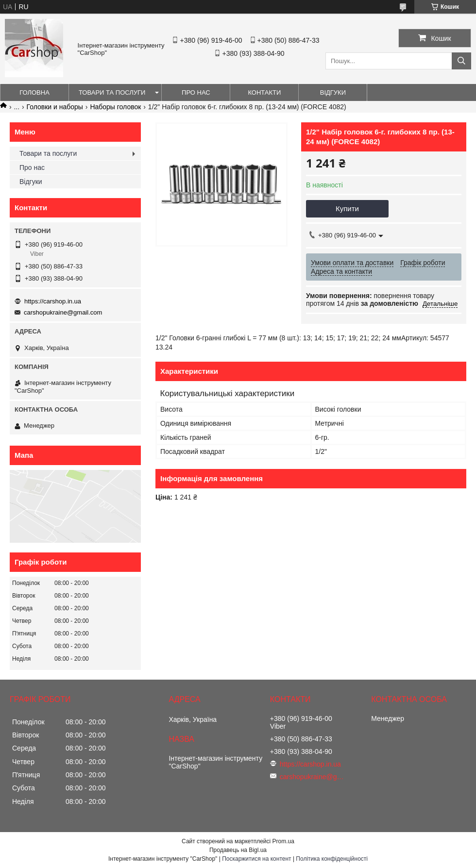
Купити (347, 209)
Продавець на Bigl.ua (238, 850)
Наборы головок (115, 107)
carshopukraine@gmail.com (63, 312)
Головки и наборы (55, 107)
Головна (34, 92)
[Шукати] (461, 61)
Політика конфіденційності (332, 859)
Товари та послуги (112, 92)
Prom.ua (283, 841)
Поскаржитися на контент (256, 859)
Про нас (196, 92)
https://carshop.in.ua (53, 301)
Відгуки (333, 92)
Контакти (264, 92)
